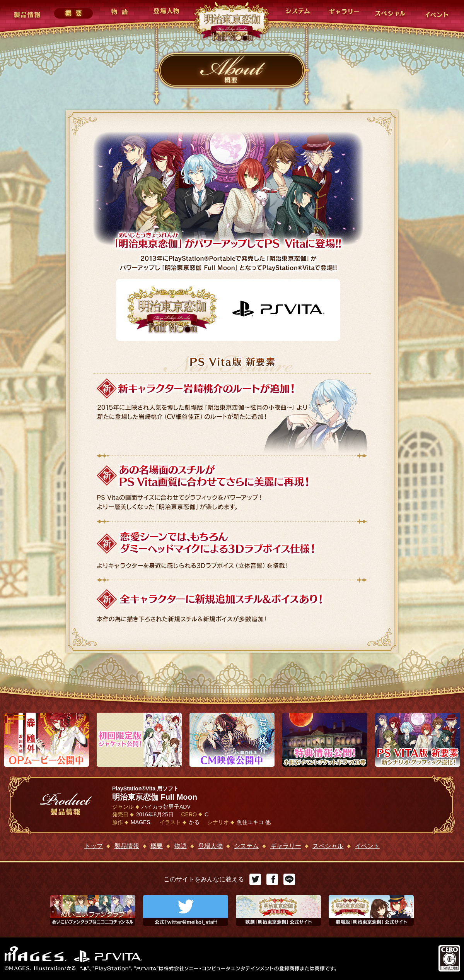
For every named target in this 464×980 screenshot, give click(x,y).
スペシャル (328, 846)
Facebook (272, 879)
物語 (181, 846)
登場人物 (210, 846)
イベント (367, 846)
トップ (94, 846)
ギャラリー (286, 846)
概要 (157, 846)
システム (246, 846)
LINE (289, 879)
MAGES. (36, 954)
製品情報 (127, 846)
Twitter (255, 879)
